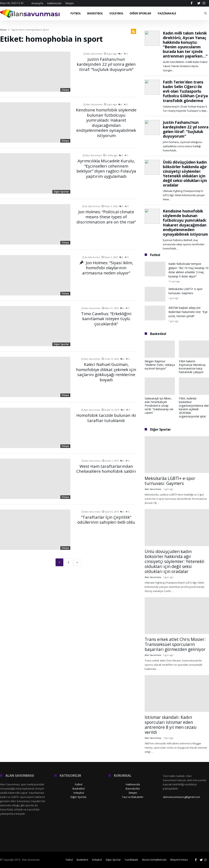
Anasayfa (37, 3)
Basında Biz (133, 789)
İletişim (70, 3)
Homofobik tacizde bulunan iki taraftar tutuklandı (106, 417)
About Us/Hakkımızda (154, 860)
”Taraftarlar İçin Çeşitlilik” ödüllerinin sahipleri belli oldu (106, 519)
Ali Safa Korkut (91, 206)
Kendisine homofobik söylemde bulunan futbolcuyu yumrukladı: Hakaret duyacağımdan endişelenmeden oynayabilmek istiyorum (106, 118)
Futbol (79, 784)
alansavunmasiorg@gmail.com (181, 797)
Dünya (65, 90)
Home (3, 30)
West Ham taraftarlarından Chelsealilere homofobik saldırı (106, 468)
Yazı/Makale (131, 860)
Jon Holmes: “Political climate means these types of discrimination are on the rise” (106, 216)
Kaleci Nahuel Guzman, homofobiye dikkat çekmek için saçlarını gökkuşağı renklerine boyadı (106, 370)
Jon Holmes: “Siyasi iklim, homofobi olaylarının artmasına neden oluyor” (106, 266)
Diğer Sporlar (61, 192)
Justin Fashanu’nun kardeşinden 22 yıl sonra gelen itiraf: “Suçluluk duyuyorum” (106, 63)
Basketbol (79, 789)
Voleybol (79, 793)
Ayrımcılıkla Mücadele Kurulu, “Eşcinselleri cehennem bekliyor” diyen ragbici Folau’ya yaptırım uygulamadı (106, 167)
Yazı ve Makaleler (133, 797)
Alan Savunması (93, 54)
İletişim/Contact (179, 860)
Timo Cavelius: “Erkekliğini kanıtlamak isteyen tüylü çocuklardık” (106, 317)
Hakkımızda (54, 3)
